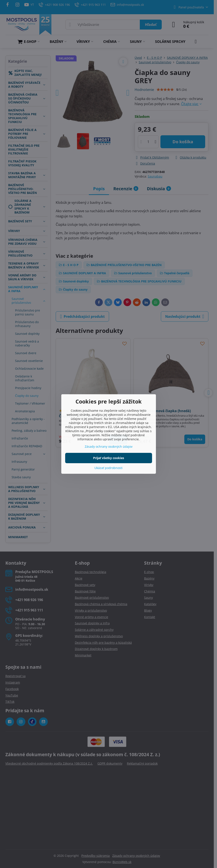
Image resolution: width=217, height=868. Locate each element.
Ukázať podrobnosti (108, 468)
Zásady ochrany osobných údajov (109, 446)
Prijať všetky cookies (109, 458)
